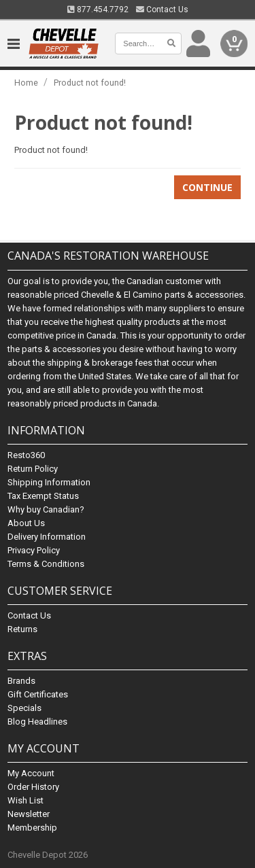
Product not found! (90, 83)
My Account (31, 773)
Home (26, 83)
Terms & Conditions (46, 564)
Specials (24, 708)
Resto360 (26, 455)
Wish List (26, 800)
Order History (33, 787)
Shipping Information (49, 482)
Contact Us (162, 10)
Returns (22, 629)
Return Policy (33, 469)
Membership (32, 828)
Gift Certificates (38, 694)
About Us (26, 523)
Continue (207, 187)
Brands (21, 681)
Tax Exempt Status (43, 496)
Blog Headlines (37, 722)
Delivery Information (47, 537)
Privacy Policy (34, 550)
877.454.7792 (98, 10)
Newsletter (29, 814)
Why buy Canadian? (46, 509)
